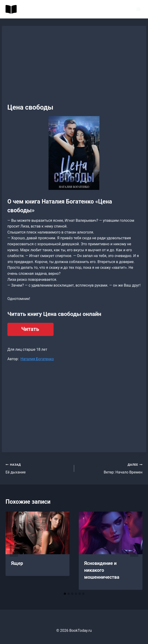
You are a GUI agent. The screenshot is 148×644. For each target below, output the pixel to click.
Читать (30, 329)
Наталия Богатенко (37, 359)
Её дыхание (38, 468)
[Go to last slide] (14, 551)
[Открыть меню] (138, 9)
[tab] (65, 594)
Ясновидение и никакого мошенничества (102, 570)
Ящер (17, 563)
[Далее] (134, 551)
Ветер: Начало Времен (110, 468)
